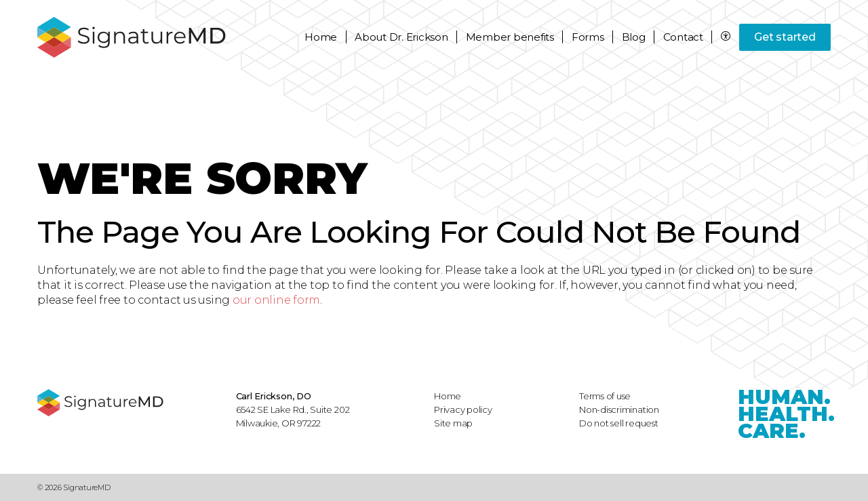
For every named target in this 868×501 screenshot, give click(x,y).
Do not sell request (619, 423)
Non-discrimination (619, 409)
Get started (785, 37)
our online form (276, 300)
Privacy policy (463, 409)
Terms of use (605, 396)
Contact (683, 37)
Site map (453, 423)
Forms (588, 37)
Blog (634, 37)
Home (321, 37)
